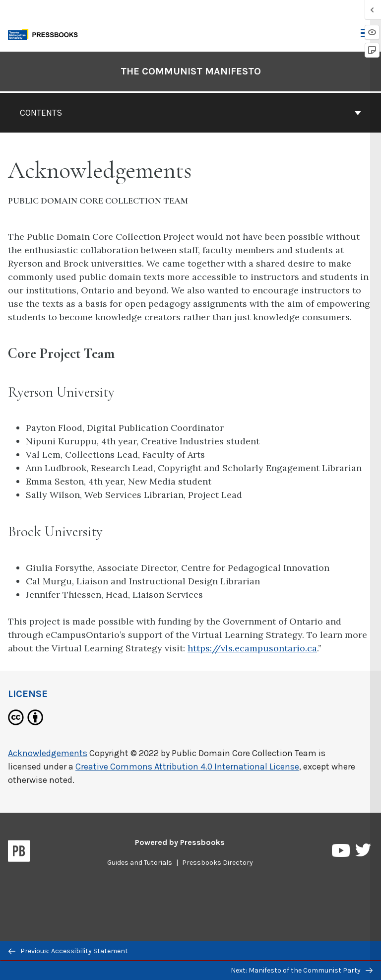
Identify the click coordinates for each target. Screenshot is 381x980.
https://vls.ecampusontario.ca (252, 648)
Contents (190, 113)
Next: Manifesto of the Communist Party (302, 970)
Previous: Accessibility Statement (68, 951)
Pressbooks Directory (218, 863)
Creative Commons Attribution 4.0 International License (187, 767)
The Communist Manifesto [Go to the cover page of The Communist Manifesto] (191, 71)
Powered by (180, 842)
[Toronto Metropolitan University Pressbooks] (46, 34)
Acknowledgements (48, 753)
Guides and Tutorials (140, 863)
